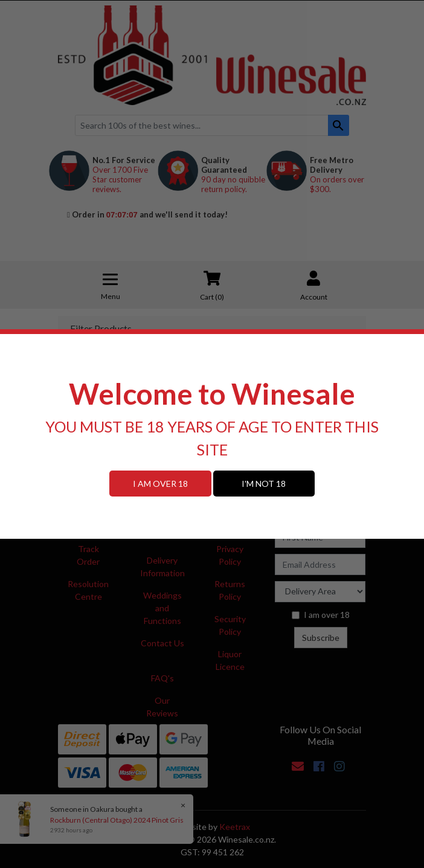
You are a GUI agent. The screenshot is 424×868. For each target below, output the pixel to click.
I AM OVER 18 (160, 484)
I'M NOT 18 (264, 484)
